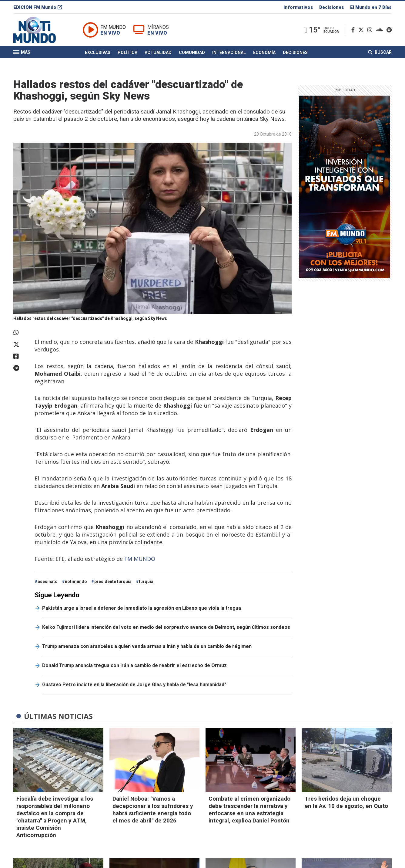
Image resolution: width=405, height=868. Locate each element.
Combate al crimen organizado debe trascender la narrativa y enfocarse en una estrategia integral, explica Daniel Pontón (249, 810)
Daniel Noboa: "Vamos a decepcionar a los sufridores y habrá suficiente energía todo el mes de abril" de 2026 (153, 810)
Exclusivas (98, 53)
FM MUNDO (141, 559)
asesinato (48, 581)
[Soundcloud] (381, 30)
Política (127, 53)
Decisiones (332, 7)
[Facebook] (354, 30)
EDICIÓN (38, 7)
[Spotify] (389, 30)
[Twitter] (362, 30)
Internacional (229, 53)
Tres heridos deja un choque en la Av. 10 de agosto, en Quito (346, 802)
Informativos (298, 7)
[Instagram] (371, 30)
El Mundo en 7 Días (371, 7)
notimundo (76, 581)
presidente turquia (113, 581)
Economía (264, 53)
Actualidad (158, 53)
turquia (146, 581)
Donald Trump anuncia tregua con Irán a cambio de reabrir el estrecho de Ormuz (134, 665)
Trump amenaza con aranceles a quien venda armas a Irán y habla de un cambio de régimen (147, 646)
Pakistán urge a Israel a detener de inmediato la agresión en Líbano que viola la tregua (142, 608)
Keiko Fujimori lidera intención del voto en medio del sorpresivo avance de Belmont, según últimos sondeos (166, 627)
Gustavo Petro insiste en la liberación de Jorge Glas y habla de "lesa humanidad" (134, 685)
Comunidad (192, 53)
